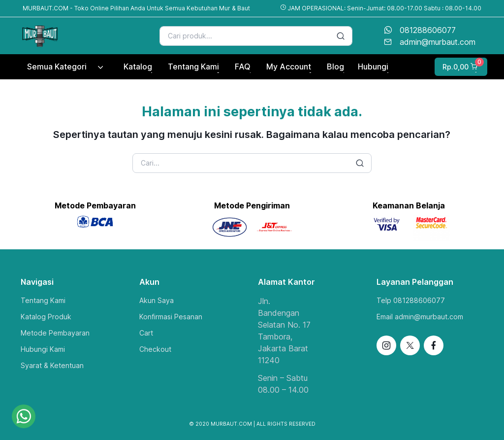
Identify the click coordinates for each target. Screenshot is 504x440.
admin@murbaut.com (438, 42)
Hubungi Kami (43, 349)
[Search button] (341, 36)
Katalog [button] (138, 67)
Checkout (155, 349)
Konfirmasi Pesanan (171, 317)
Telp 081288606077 (411, 300)
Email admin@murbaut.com (420, 317)
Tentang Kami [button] (193, 67)
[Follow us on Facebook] (434, 345)
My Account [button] (289, 67)
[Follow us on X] (410, 345)
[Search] (256, 36)
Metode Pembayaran (55, 333)
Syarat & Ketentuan (52, 365)
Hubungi (373, 67)
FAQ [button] (243, 67)
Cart (146, 333)
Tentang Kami (43, 300)
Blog (335, 67)
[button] (460, 67)
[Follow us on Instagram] (386, 345)
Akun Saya (157, 300)
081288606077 (428, 30)
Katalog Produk (46, 317)
